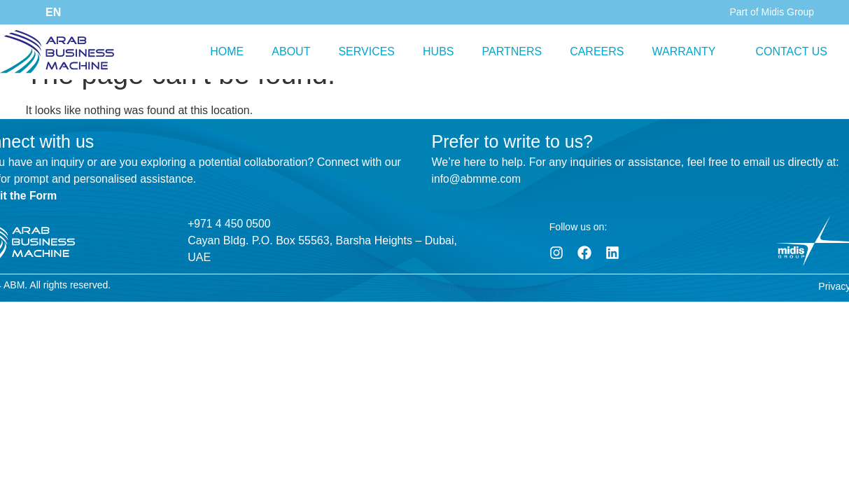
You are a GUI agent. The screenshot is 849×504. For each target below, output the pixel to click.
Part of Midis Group (772, 12)
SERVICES (366, 51)
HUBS (438, 51)
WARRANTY (684, 51)
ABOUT (291, 51)
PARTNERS (512, 51)
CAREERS (597, 51)
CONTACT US (791, 51)
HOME (227, 51)
